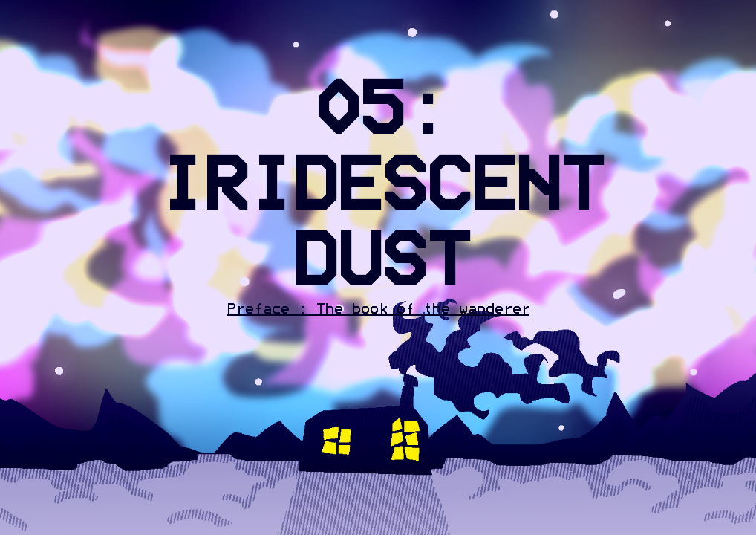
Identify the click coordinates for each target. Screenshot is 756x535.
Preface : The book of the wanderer (378, 309)
